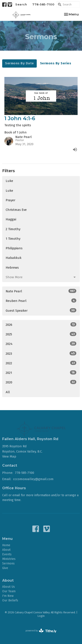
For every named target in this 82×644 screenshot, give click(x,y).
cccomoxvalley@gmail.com (33, 479)
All (8, 392)
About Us (9, 587)
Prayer (10, 200)
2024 (41, 344)
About (6, 550)
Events (7, 554)
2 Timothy (13, 229)
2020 (41, 382)
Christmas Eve (16, 210)
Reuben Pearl (41, 301)
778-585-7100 (43, 4)
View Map (9, 456)
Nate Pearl (41, 291)
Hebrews (12, 268)
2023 (41, 353)
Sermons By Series (56, 63)
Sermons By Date (19, 63)
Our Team (9, 591)
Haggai (11, 219)
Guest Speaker (41, 310)
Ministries (9, 559)
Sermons (8, 563)
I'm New (8, 596)
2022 (41, 363)
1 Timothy (13, 239)
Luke (9, 181)
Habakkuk (14, 258)
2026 (41, 324)
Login (41, 616)
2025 (41, 334)
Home (6, 545)
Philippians (14, 248)
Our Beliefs (10, 600)
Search (21, 4)
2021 (41, 373)
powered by (41, 631)
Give (5, 568)
